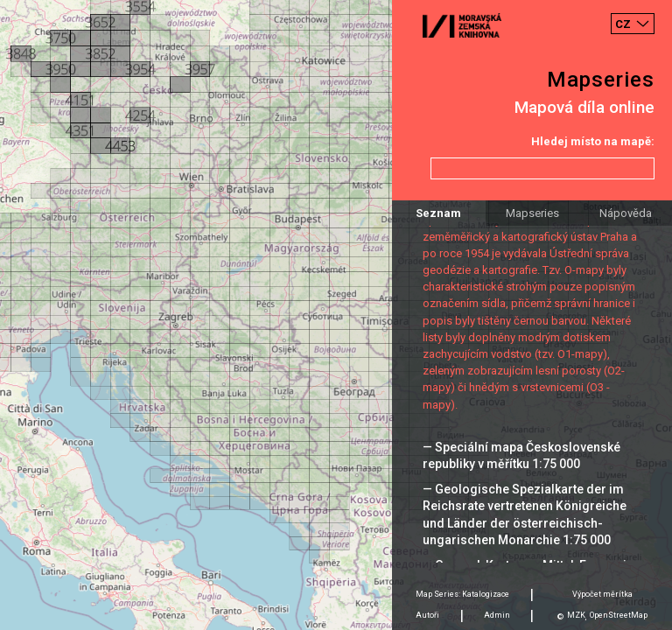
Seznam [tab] (438, 213)
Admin (497, 615)
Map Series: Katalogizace (462, 594)
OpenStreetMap (619, 615)
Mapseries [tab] (532, 213)
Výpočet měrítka (602, 594)
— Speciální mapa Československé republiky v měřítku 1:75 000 (521, 455)
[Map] (336, 315)
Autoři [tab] (427, 615)
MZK (576, 615)
